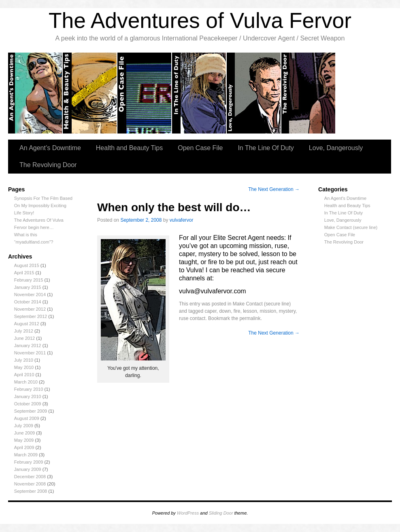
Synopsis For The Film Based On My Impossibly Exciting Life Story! (43, 206)
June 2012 (24, 338)
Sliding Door (221, 513)
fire (237, 311)
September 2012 (31, 316)
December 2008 (30, 477)
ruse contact (192, 318)
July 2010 (24, 360)
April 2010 (24, 375)
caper (210, 311)
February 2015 (29, 280)
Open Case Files (145, 93)
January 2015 (28, 287)
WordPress (188, 513)
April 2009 (24, 447)
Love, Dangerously (254, 93)
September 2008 (31, 491)
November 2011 (30, 353)
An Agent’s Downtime (35, 93)
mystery (287, 311)
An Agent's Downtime (345, 198)
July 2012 (24, 331)
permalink (250, 318)
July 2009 (24, 426)
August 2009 (27, 418)
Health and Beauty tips (90, 93)
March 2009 (26, 455)
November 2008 (30, 484)
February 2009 (29, 462)
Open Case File (200, 148)
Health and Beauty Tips (129, 148)
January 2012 (28, 345)
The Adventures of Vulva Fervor (200, 20)
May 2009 (24, 440)
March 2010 (26, 382)
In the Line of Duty (199, 93)
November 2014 (30, 295)
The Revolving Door (309, 93)
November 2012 (30, 309)
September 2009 (31, 411)
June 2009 (24, 433)
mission (268, 311)
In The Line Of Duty (266, 148)
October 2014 (28, 302)
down (225, 311)
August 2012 (27, 324)
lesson (250, 311)
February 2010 (29, 389)
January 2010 (28, 396)
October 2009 (28, 404)
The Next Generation (274, 189)
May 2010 (24, 367)
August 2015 (27, 265)
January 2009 (28, 469)
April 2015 (24, 273)
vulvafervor (182, 220)
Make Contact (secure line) (351, 227)
